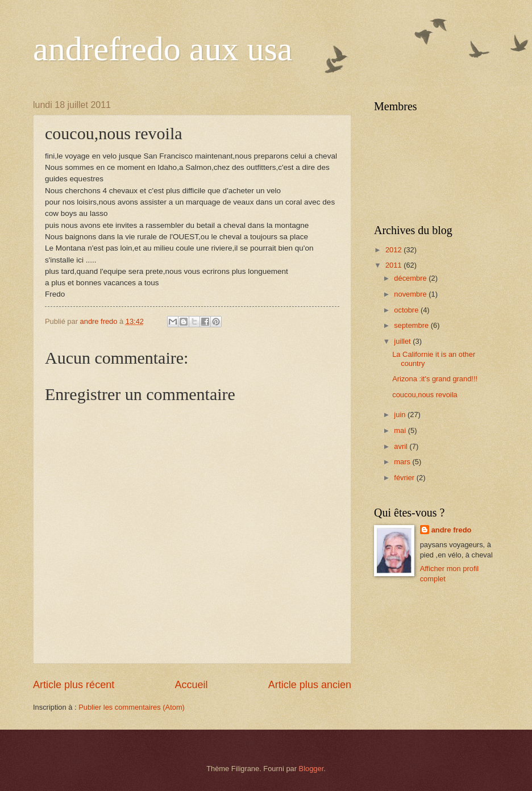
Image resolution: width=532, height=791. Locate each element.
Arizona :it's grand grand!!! (435, 379)
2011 (394, 265)
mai (401, 430)
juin (401, 415)
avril (402, 446)
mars (403, 462)
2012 (394, 250)
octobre (407, 310)
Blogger (311, 769)
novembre (411, 294)
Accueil (191, 685)
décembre (411, 278)
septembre (412, 325)
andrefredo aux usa (163, 49)
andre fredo (452, 530)
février (405, 478)
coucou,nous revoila (425, 395)
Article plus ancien (310, 685)
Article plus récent (74, 685)
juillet (403, 341)
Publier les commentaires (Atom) (132, 707)
